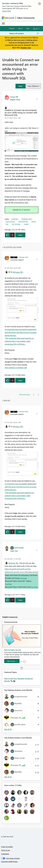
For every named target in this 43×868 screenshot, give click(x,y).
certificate (15, 219)
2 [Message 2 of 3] (12, 595)
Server (34, 222)
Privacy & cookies (7, 847)
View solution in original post (16, 368)
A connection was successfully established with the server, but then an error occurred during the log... (21, 332)
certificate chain (27, 219)
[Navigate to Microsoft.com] (8, 18)
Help (28, 28)
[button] (21, 86)
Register (12, 28)
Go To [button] (35, 28)
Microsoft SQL (23, 222)
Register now (26, 48)
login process (10, 222)
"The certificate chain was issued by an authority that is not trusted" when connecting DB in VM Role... (19, 341)
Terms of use (6, 850)
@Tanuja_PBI (18, 272)
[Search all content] (24, 33)
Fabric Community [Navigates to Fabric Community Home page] (26, 18)
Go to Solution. (25, 210)
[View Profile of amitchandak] (19, 548)
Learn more (7, 11)
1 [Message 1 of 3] (12, 230)
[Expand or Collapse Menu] (3, 24)
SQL (7, 224)
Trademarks (5, 854)
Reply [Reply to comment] (20, 380)
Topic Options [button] (33, 86)
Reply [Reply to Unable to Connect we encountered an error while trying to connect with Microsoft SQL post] (20, 235)
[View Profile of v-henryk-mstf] (23, 257)
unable (26, 224)
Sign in (20, 28)
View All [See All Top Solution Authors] (8, 729)
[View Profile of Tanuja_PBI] (14, 97)
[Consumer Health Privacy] (22, 861)
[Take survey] (12, 661)
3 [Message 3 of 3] (12, 375)
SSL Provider (16, 224)
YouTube (24, 578)
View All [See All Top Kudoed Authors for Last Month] (8, 777)
